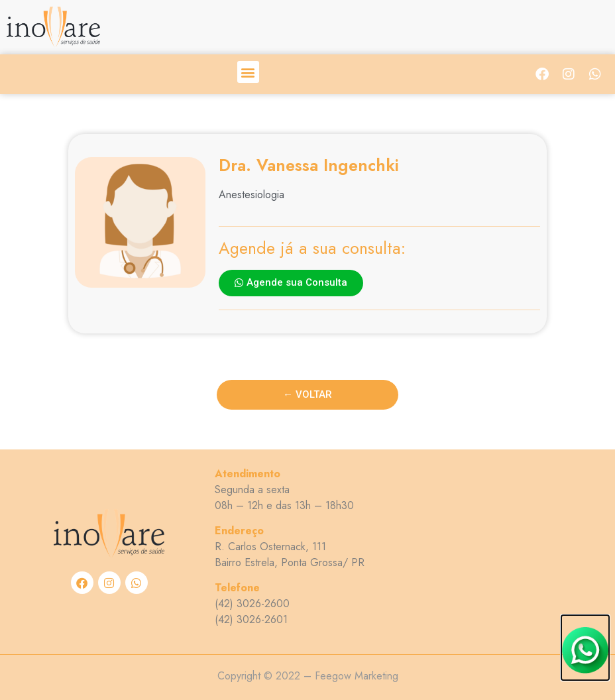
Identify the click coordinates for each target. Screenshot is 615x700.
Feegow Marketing (357, 676)
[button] (248, 72)
